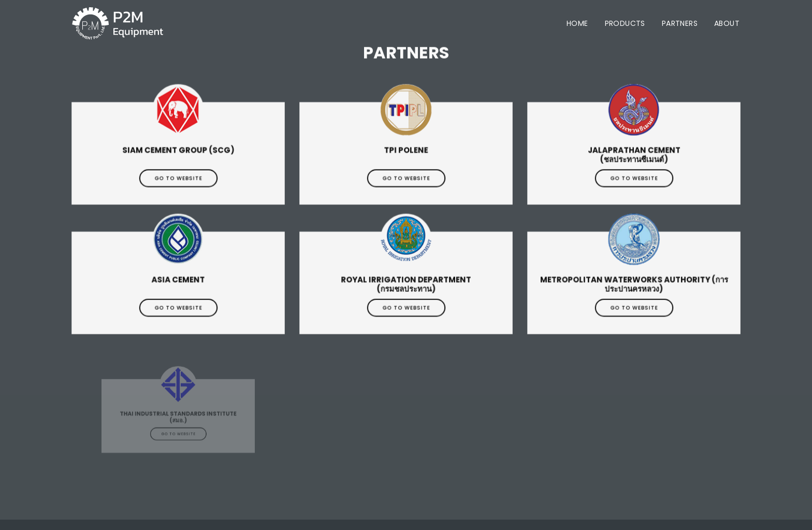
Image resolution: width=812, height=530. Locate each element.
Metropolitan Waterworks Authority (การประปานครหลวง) (634, 288)
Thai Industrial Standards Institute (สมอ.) (178, 421)
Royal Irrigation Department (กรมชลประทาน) (406, 288)
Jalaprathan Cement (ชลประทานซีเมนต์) (634, 159)
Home (577, 23)
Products (625, 23)
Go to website (178, 181)
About (727, 23)
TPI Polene (406, 159)
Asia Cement (178, 288)
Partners (680, 23)
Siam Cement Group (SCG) (178, 159)
